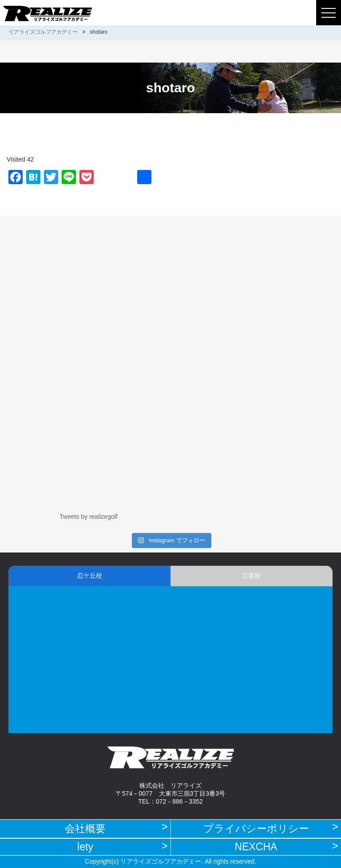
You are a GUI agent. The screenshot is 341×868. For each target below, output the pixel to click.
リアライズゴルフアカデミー (43, 32)
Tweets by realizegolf (89, 517)
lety (85, 847)
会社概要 (85, 829)
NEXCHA (256, 847)
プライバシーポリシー (256, 829)
